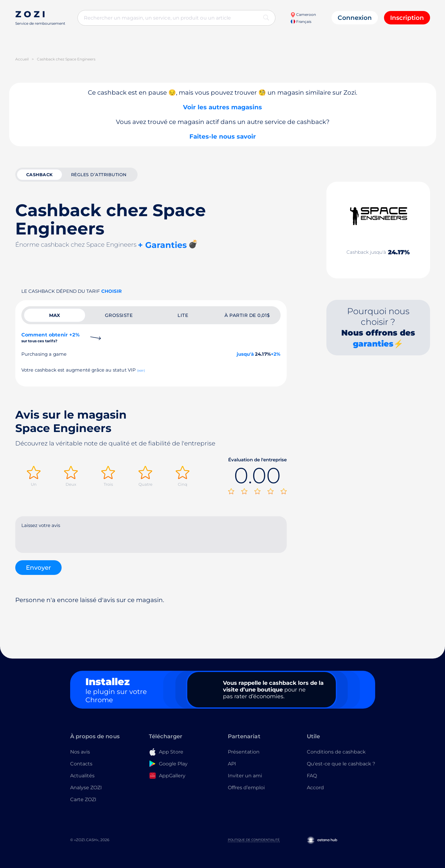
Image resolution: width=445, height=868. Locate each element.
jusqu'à (245, 354)
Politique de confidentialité (254, 840)
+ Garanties (162, 245)
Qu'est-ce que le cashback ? (341, 764)
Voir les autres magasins (222, 107)
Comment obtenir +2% (50, 338)
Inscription (407, 18)
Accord (315, 788)
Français (301, 22)
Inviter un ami (245, 776)
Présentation (244, 752)
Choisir (111, 291)
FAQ (312, 776)
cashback (39, 175)
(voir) (141, 370)
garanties (373, 344)
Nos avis (80, 752)
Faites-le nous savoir (223, 136)
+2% (276, 354)
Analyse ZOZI (86, 788)
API (232, 764)
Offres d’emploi (246, 788)
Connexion (355, 18)
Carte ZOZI (83, 799)
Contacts (81, 764)
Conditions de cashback (336, 752)
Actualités (82, 776)
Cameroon (303, 15)
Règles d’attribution (99, 175)
